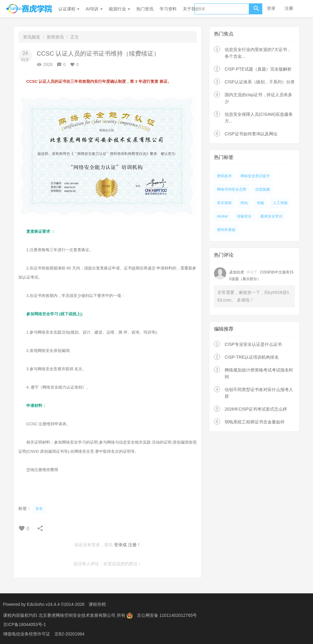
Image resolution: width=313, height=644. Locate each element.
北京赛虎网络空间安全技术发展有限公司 (78, 615)
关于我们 (191, 9)
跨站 (244, 203)
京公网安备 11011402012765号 (167, 615)
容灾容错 (224, 203)
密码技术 (224, 176)
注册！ (134, 545)
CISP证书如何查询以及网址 (251, 134)
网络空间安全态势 (232, 189)
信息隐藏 (263, 189)
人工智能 (280, 203)
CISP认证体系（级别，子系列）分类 (260, 82)
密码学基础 (226, 230)
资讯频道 (31, 37)
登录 (271, 8)
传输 (260, 203)
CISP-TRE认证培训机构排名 (252, 357)
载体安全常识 (271, 216)
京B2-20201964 (69, 633)
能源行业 (120, 9)
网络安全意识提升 (255, 176)
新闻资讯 (55, 37)
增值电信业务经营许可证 (27, 633)
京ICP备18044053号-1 (24, 624)
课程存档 (97, 604)
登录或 (120, 545)
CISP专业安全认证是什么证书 (253, 344)
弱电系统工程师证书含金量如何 (255, 422)
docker (223, 216)
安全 (39, 509)
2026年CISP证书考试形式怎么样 (256, 409)
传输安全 (244, 216)
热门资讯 (145, 9)
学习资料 (168, 9)
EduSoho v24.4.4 (43, 604)
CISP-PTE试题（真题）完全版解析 (258, 69)
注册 (289, 8)
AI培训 (94, 9)
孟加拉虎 (237, 272)
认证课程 (69, 9)
